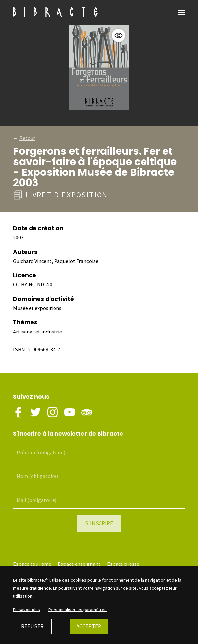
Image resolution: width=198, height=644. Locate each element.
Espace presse (123, 564)
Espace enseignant (79, 564)
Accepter (89, 626)
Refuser (32, 626)
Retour (27, 138)
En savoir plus (27, 609)
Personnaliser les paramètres (77, 609)
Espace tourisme (32, 564)
